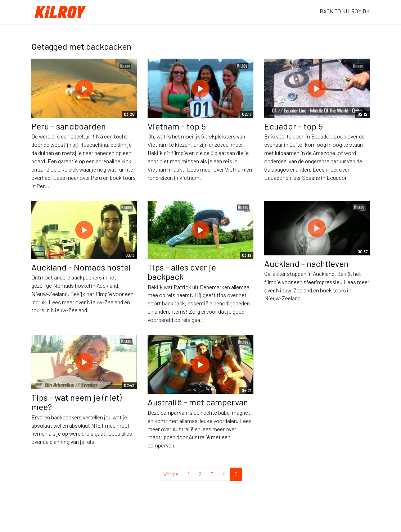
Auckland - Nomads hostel (81, 267)
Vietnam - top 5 (177, 126)
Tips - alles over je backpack (182, 272)
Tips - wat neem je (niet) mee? (76, 402)
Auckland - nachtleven (306, 263)
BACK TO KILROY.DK (345, 11)
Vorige (171, 474)
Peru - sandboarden (69, 126)
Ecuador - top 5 (294, 126)
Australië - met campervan (198, 402)
